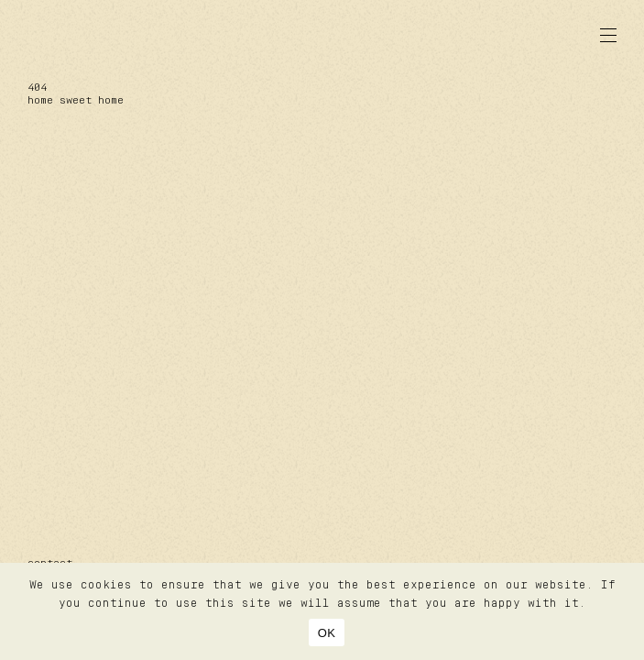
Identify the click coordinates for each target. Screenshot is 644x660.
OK (327, 633)
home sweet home (76, 101)
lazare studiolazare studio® (96, 35)
